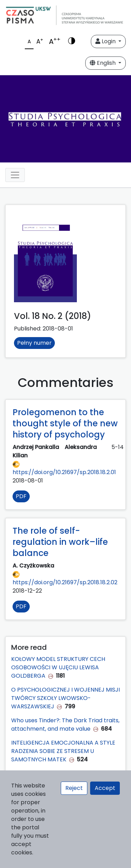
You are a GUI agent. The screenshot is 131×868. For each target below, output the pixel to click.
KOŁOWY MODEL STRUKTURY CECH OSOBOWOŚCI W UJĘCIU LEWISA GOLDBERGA (58, 667)
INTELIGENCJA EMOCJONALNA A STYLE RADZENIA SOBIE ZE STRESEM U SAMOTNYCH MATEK (63, 751)
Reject (74, 788)
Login (106, 41)
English (103, 63)
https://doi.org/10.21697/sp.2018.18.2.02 (65, 579)
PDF (21, 496)
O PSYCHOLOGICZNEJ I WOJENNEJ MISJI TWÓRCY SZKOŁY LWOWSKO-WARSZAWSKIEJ (65, 698)
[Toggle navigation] (15, 175)
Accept (105, 788)
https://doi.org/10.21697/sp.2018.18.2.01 (64, 469)
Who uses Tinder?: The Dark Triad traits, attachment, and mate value (65, 725)
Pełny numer (34, 343)
